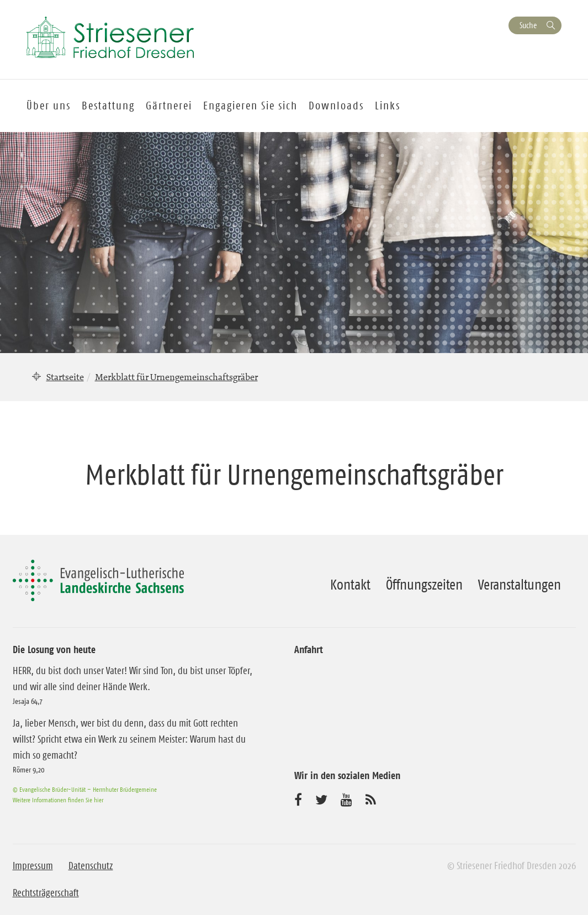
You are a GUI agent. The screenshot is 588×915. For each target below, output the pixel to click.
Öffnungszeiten (424, 585)
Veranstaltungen (520, 585)
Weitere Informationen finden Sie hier (58, 800)
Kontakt (350, 585)
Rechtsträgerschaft (46, 893)
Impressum (33, 866)
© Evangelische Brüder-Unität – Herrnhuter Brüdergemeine (85, 789)
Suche (528, 25)
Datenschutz (91, 866)
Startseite (65, 377)
